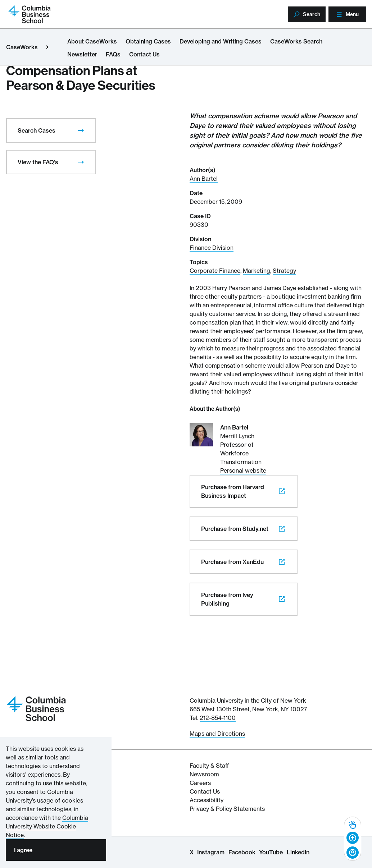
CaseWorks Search (296, 41)
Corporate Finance (215, 271)
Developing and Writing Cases (221, 41)
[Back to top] (353, 838)
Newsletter (82, 54)
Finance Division (212, 248)
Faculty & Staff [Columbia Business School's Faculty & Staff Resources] (209, 766)
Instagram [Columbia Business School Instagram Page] (211, 852)
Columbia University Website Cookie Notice (47, 826)
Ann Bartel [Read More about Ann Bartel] (234, 427)
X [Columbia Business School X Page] (192, 852)
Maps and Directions (217, 734)
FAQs (113, 54)
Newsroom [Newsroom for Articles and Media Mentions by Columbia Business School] (204, 774)
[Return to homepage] (30, 14)
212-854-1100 (218, 718)
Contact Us (144, 54)
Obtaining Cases (148, 41)
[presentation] (81, 130)
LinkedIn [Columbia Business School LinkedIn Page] (298, 852)
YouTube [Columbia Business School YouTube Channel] (271, 852)
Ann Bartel (204, 179)
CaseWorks (22, 47)
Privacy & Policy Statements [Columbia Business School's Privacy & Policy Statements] (227, 809)
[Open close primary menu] (47, 47)
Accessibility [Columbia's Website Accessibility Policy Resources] (207, 800)
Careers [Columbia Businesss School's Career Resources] (200, 783)
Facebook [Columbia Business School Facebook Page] (242, 852)
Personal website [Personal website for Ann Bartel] (243, 470)
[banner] (353, 839)
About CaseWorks (92, 41)
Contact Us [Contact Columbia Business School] (205, 791)
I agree (23, 850)
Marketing (257, 271)
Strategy (284, 271)
